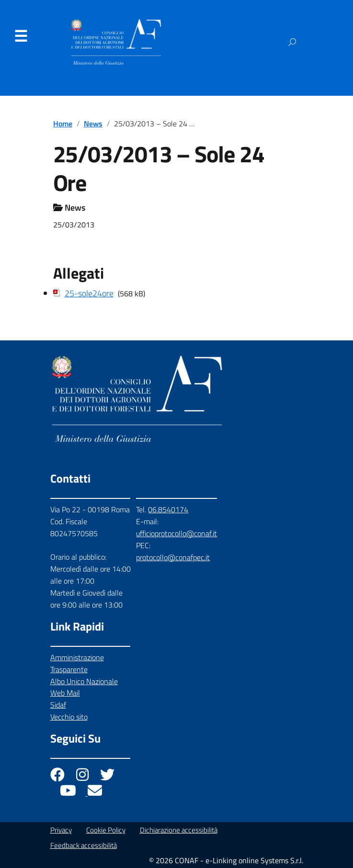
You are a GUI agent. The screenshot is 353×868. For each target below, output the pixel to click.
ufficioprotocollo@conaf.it (176, 533)
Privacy (61, 830)
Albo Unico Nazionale (84, 681)
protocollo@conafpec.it (173, 557)
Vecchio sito (69, 717)
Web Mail (65, 693)
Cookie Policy (106, 830)
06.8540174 (168, 509)
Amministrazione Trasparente (77, 663)
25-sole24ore (89, 293)
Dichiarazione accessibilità (179, 830)
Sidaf (58, 705)
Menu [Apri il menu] (21, 36)
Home (63, 124)
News (93, 124)
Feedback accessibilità (84, 845)
